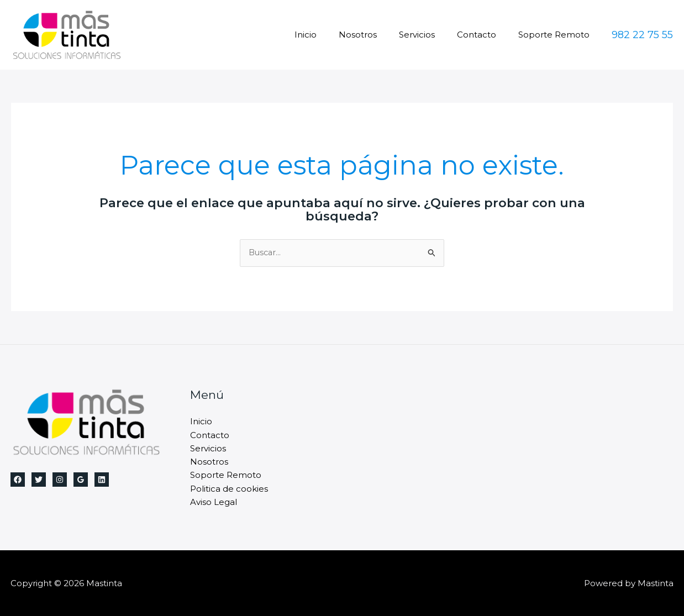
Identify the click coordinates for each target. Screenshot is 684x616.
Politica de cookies (229, 488)
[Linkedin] (102, 480)
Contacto (485, 35)
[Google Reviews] (81, 480)
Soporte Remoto (557, 35)
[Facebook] (18, 480)
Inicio (330, 35)
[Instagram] (60, 480)
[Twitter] (39, 480)
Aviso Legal (214, 501)
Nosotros (377, 35)
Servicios (431, 35)
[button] (642, 35)
